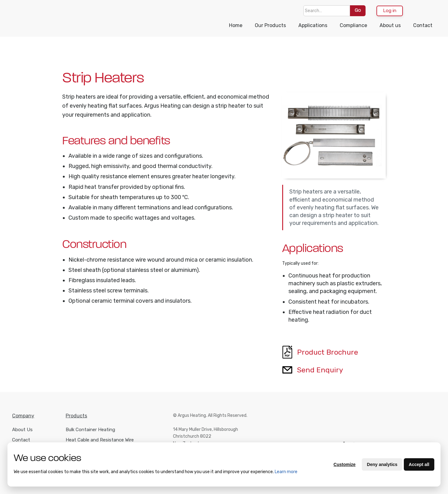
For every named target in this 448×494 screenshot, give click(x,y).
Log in (390, 11)
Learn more (286, 472)
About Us (22, 434)
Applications (313, 25)
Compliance (353, 25)
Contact (423, 25)
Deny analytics (382, 464)
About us (390, 25)
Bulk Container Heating (90, 434)
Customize (345, 464)
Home (236, 25)
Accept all (419, 464)
